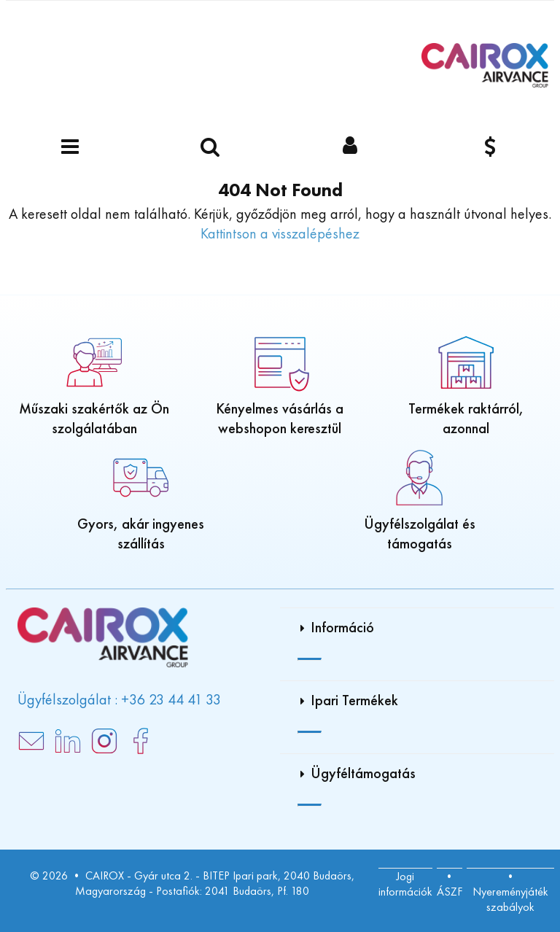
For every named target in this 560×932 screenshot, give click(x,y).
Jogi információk (405, 884)
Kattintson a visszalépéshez (280, 233)
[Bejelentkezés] (350, 148)
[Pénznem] (490, 148)
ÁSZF (450, 892)
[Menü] (70, 148)
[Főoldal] (485, 65)
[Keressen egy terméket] (210, 148)
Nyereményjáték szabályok (510, 899)
